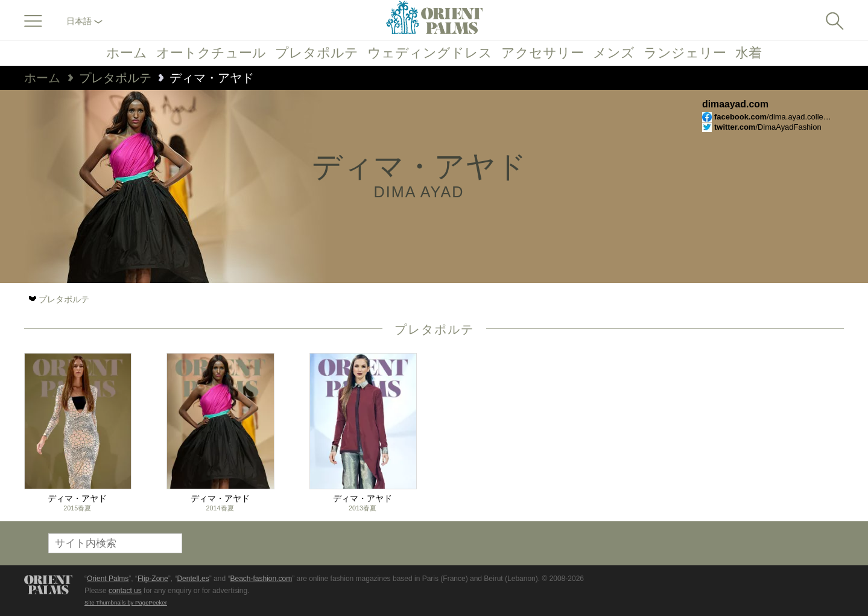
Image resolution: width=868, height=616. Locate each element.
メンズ (614, 53)
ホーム (127, 53)
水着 (749, 53)
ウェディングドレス (430, 53)
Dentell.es (193, 579)
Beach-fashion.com (261, 579)
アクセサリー (543, 53)
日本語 (84, 21)
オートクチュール (211, 53)
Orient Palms (108, 579)
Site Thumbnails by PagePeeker (126, 602)
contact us (125, 591)
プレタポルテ (317, 53)
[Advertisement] (759, 434)
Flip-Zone (153, 579)
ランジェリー (685, 53)
